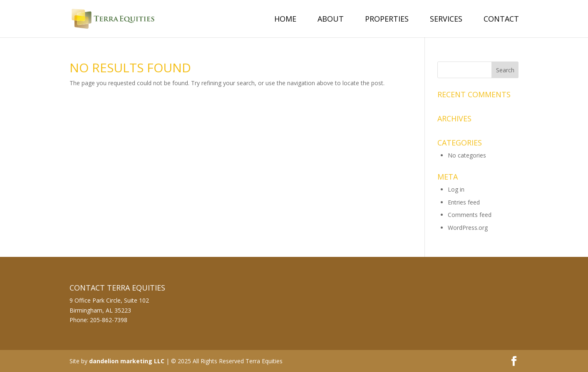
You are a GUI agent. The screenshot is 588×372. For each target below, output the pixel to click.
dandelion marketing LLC (127, 361)
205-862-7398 (109, 320)
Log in (456, 189)
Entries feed (464, 202)
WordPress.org (468, 228)
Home (285, 20)
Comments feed (470, 215)
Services (446, 20)
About (331, 20)
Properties (387, 20)
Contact (501, 20)
